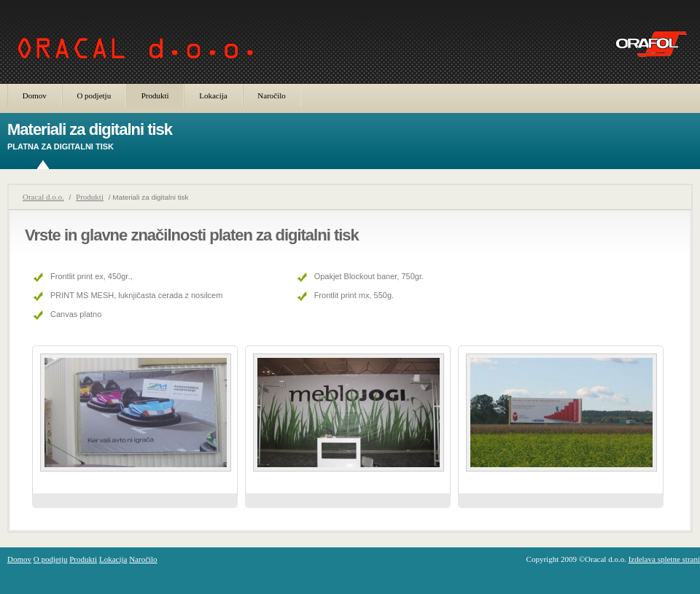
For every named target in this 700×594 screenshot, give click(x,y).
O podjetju (94, 95)
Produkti (155, 95)
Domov (35, 95)
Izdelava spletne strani (664, 559)
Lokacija (213, 95)
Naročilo (271, 95)
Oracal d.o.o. (43, 197)
